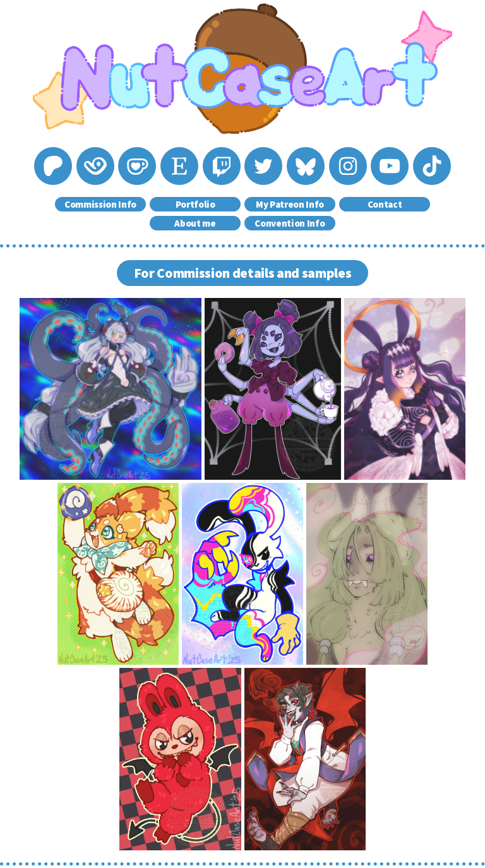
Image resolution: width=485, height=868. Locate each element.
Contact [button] (385, 204)
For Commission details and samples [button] (243, 273)
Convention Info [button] (290, 223)
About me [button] (195, 223)
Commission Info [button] (100, 204)
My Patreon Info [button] (290, 204)
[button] (53, 166)
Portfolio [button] (195, 204)
